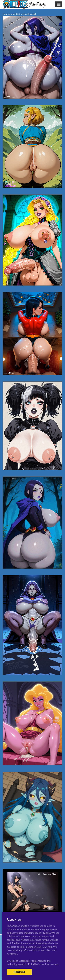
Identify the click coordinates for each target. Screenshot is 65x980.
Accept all (19, 972)
